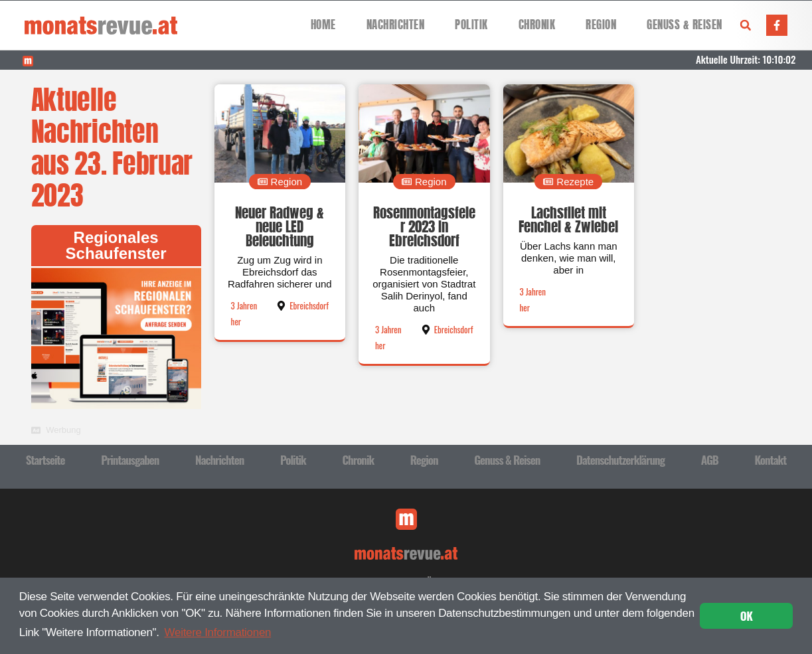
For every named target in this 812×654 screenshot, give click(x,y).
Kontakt (770, 460)
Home (323, 25)
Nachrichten (396, 25)
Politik (471, 25)
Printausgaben (130, 460)
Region (601, 25)
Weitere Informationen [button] (218, 632)
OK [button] (747, 616)
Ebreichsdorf (309, 305)
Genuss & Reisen (685, 25)
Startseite (45, 460)
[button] (746, 25)
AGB (710, 460)
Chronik (537, 25)
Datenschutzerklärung (620, 460)
